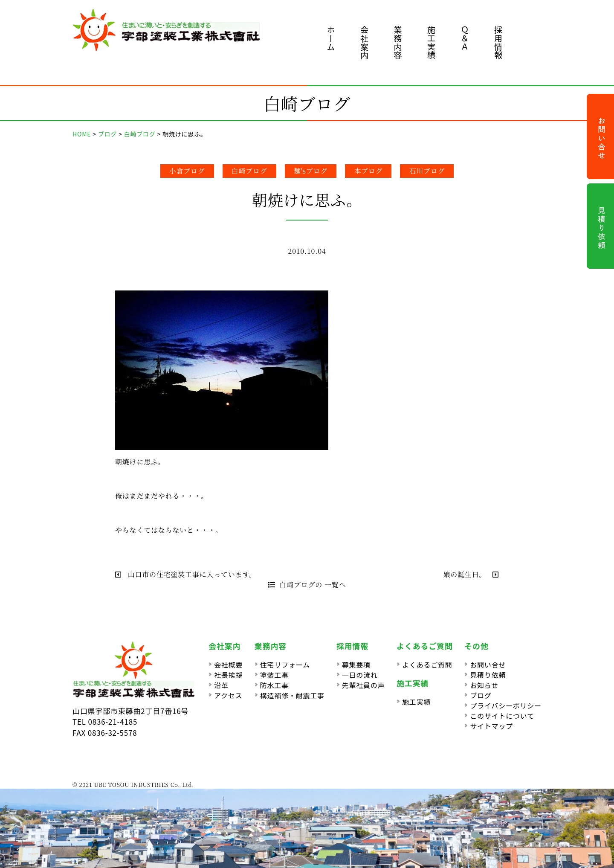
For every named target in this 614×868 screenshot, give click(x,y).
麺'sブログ (311, 171)
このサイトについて (502, 716)
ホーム (331, 38)
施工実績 (431, 42)
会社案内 (364, 42)
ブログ (481, 695)
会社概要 (228, 665)
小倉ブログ (187, 171)
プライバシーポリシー (506, 705)
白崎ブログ (249, 171)
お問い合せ (488, 665)
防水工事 (274, 685)
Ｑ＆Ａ (465, 38)
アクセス (228, 695)
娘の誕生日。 (471, 574)
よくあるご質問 (427, 665)
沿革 (221, 685)
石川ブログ (427, 171)
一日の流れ (360, 675)
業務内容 (398, 42)
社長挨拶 (228, 675)
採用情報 (498, 42)
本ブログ (368, 171)
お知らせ (484, 685)
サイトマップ (491, 726)
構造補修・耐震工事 (292, 695)
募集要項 (356, 665)
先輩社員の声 (363, 685)
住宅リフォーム (285, 665)
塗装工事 (274, 675)
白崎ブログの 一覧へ (307, 585)
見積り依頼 (488, 675)
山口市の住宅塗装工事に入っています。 (186, 574)
